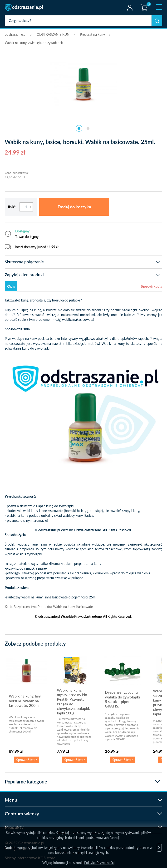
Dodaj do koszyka (74, 207)
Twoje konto (130, 8)
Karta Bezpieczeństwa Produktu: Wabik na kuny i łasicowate (49, 607)
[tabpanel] (83, 84)
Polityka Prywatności (99, 863)
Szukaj (157, 21)
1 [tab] (79, 128)
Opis (11, 286)
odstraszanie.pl (24, 8)
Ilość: (12, 207)
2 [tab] (88, 128)
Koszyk (144, 4)
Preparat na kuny (92, 34)
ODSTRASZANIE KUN (53, 34)
